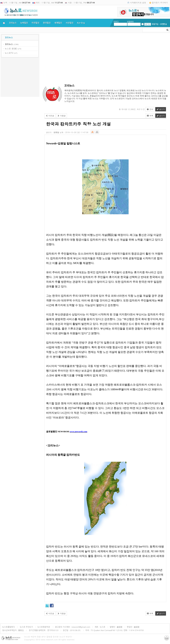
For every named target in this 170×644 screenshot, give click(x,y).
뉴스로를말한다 (9, 627)
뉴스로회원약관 (44, 627)
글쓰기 (161, 109)
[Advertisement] (20, 78)
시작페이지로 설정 (138, 3)
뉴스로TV (9, 53)
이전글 (50, 116)
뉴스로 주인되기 (26, 627)
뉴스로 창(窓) (11, 48)
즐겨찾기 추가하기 (160, 3)
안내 (150, 109)
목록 (150, 116)
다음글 (62, 116)
